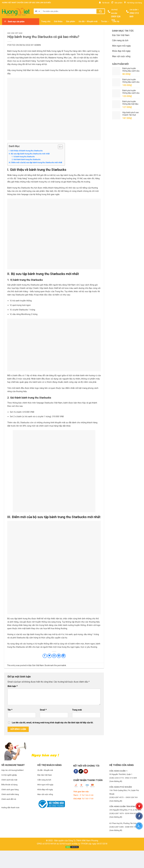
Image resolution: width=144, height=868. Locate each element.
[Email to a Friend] (54, 656)
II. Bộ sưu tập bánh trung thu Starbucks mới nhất (29, 154)
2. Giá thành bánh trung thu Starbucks (26, 160)
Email (43, 710)
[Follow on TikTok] (81, 771)
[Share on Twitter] (49, 656)
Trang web (77, 710)
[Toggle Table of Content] (59, 147)
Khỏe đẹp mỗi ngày (121, 51)
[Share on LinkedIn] (63, 656)
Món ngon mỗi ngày (121, 46)
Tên (10, 710)
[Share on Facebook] (45, 656)
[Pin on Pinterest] (59, 656)
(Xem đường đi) (116, 781)
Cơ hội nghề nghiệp (9, 775)
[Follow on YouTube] (86, 771)
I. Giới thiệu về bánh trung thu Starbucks (26, 151)
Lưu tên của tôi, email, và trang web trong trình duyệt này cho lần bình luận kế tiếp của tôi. (53, 723)
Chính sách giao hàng (10, 789)
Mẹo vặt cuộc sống (121, 56)
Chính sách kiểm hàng (10, 794)
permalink (62, 665)
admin (38, 45)
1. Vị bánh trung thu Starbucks (23, 157)
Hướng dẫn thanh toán (10, 807)
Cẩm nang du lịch (120, 40)
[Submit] (100, 11)
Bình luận (13, 686)
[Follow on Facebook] (76, 771)
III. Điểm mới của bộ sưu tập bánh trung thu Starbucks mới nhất (35, 162)
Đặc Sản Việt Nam (15, 33)
